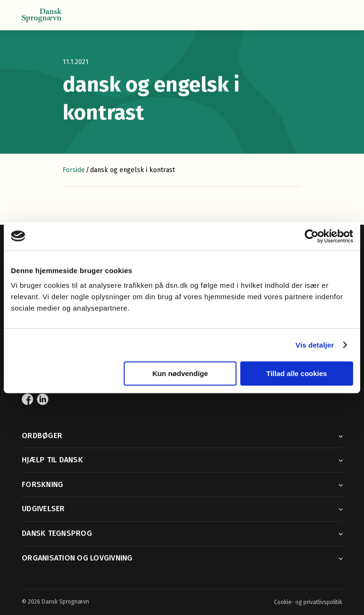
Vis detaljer (315, 345)
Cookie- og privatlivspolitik (308, 602)
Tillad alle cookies (297, 373)
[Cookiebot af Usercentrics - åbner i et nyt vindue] (312, 236)
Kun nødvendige (180, 373)
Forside (74, 170)
